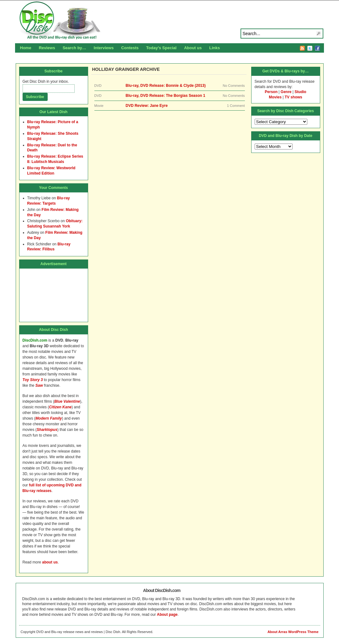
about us (50, 562)
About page (167, 615)
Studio (300, 92)
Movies (275, 97)
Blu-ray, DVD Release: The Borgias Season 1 (166, 96)
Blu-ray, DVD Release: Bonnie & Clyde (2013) (166, 86)
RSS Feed (302, 48)
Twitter (310, 48)
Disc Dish (170, 21)
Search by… (74, 48)
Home (26, 48)
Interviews (104, 48)
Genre (286, 92)
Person (271, 92)
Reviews (47, 48)
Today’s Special (161, 48)
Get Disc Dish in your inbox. (46, 81)
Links (215, 48)
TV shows (294, 97)
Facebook (317, 48)
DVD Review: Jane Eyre (147, 106)
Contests (130, 48)
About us (193, 48)
